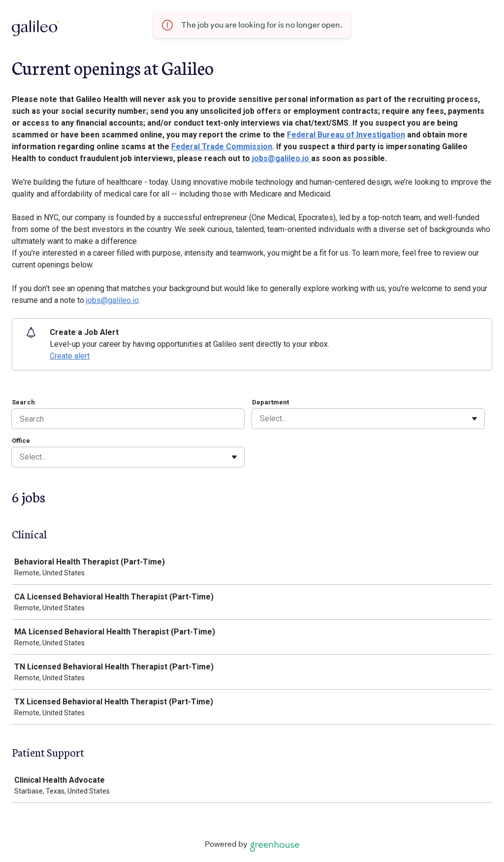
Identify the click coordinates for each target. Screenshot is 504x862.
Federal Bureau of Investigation (346, 135)
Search (23, 402)
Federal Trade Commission (222, 147)
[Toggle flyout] (474, 419)
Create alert (70, 356)
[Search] (128, 419)
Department (270, 402)
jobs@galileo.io (282, 158)
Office (21, 441)
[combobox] (261, 419)
